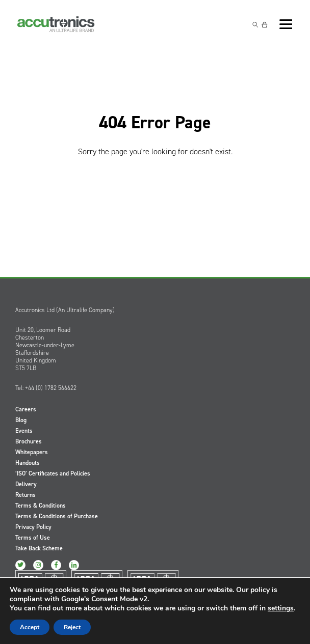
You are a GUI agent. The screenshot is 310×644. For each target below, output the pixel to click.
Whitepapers (32, 452)
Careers (26, 409)
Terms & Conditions (41, 506)
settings (281, 608)
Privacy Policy (33, 527)
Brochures (29, 441)
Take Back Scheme (39, 548)
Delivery (26, 484)
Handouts (28, 463)
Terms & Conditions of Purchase (57, 516)
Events (24, 431)
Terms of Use (33, 538)
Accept (30, 627)
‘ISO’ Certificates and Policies (53, 473)
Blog (21, 420)
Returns (25, 495)
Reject (72, 627)
